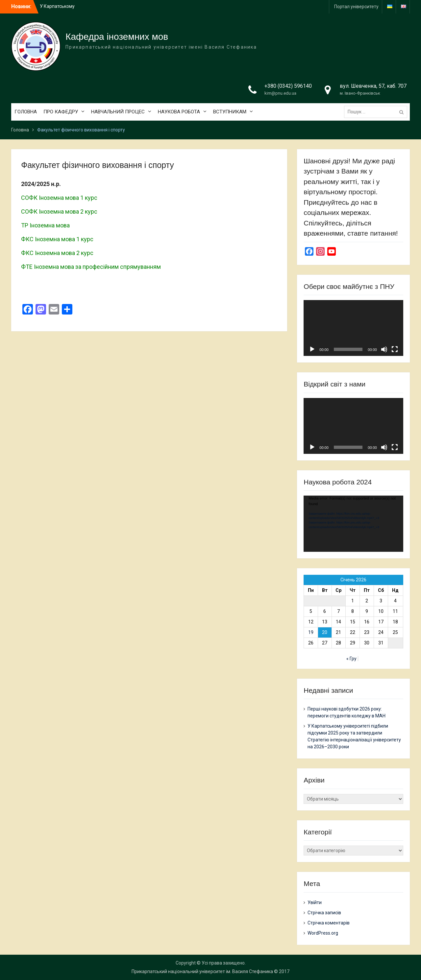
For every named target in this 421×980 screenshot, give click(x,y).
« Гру (351, 659)
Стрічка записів (324, 913)
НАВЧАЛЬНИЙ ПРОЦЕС (118, 112)
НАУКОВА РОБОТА (179, 112)
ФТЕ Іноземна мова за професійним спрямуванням (91, 267)
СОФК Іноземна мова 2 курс (59, 211)
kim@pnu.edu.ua (280, 93)
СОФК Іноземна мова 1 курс (59, 198)
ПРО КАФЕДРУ (61, 112)
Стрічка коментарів (329, 923)
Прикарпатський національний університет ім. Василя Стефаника (202, 971)
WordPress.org (323, 933)
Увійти (315, 902)
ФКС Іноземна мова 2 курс (57, 253)
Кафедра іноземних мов (117, 37)
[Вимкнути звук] (384, 349)
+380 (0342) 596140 (288, 86)
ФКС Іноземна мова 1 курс (57, 239)
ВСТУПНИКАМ (230, 112)
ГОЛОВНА (26, 112)
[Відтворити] (312, 349)
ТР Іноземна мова (45, 225)
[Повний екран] (395, 349)
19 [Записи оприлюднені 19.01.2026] (311, 632)
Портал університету (356, 7)
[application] (353, 328)
